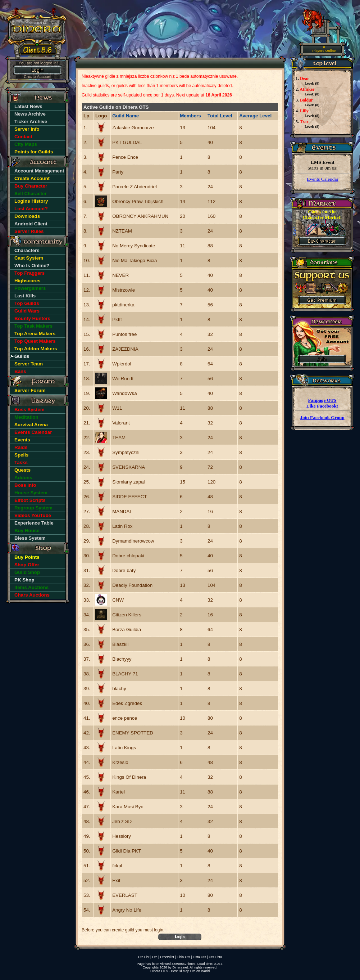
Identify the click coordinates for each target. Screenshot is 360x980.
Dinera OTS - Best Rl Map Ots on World (180, 971)
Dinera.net (180, 967)
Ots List (144, 957)
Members (190, 116)
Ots (155, 957)
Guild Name (126, 116)
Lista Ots (199, 957)
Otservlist (167, 957)
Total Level (220, 116)
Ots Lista (215, 957)
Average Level (255, 116)
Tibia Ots (183, 957)
